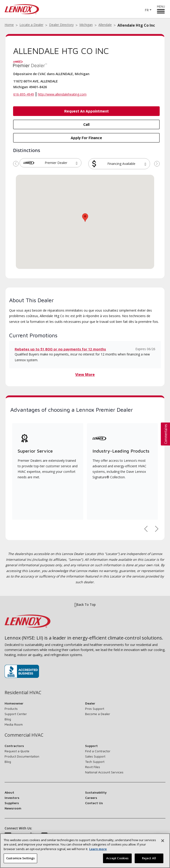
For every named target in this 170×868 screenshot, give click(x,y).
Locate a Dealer (31, 25)
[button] (77, 163)
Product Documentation (22, 756)
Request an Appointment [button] (86, 111)
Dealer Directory (61, 25)
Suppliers (12, 803)
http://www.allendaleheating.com (62, 94)
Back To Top (85, 605)
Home (9, 25)
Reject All (149, 858)
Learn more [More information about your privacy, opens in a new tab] (98, 849)
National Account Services (104, 772)
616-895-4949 (24, 94)
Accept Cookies (117, 858)
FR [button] (147, 10)
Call (86, 124)
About (9, 792)
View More (85, 375)
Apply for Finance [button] (86, 138)
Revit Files (93, 767)
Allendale (105, 25)
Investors (12, 798)
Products (11, 709)
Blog (8, 719)
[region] (85, 851)
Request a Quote (17, 751)
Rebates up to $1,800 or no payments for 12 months (60, 349)
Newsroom (13, 808)
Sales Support (95, 756)
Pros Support (95, 709)
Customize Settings (20, 858)
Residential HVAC (23, 693)
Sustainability (96, 792)
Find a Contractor (98, 751)
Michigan (86, 25)
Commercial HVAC (24, 735)
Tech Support (95, 762)
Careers (91, 798)
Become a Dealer (98, 714)
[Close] (163, 841)
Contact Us (94, 803)
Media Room (14, 724)
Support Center (16, 714)
